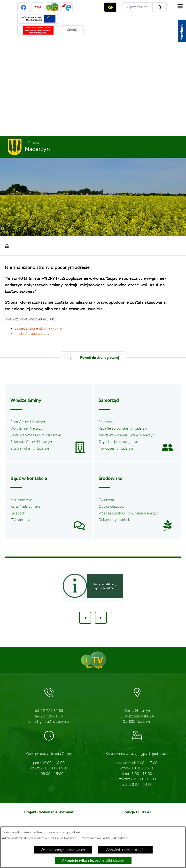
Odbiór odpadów (111, 507)
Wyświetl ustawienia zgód (125, 850)
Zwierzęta (106, 500)
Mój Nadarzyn (21, 500)
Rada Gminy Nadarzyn (28, 422)
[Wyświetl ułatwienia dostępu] (110, 7)
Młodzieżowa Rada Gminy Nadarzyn (127, 435)
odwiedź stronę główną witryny (39, 329)
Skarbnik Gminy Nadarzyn (30, 449)
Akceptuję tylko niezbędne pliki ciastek (93, 861)
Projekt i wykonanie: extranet (49, 812)
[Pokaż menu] (180, 6)
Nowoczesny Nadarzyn (116, 449)
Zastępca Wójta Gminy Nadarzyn (36, 435)
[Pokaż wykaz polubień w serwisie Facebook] (182, 31)
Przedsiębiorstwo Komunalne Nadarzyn (129, 513)
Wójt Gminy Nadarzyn (27, 429)
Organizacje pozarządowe (118, 442)
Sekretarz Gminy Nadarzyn (31, 442)
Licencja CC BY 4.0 (137, 812)
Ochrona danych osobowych (63, 850)
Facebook (18, 513)
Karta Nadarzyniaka (25, 507)
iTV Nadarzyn (21, 520)
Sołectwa (106, 422)
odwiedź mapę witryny (32, 334)
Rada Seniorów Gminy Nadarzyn (123, 429)
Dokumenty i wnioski (115, 520)
